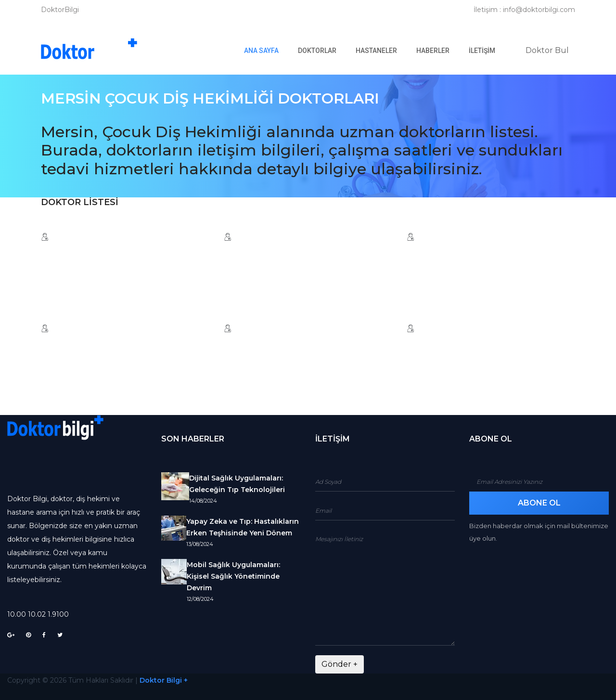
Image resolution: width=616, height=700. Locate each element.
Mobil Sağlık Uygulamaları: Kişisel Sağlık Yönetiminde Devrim (233, 576)
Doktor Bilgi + (164, 680)
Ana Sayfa (266, 50)
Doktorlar (317, 51)
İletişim (482, 51)
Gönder (340, 664)
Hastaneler (376, 51)
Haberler (433, 51)
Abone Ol (539, 503)
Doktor (547, 50)
